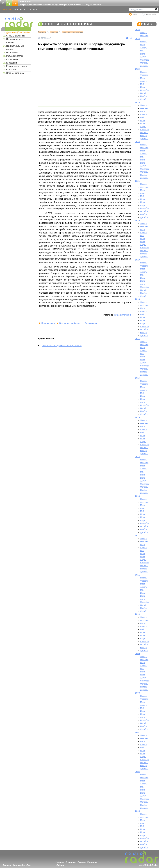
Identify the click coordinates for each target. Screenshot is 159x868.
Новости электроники (73, 32)
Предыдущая (48, 323)
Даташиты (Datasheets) (18, 32)
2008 (137, 693)
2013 (137, 496)
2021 (137, 181)
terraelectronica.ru (123, 315)
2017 (137, 339)
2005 (137, 811)
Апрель (144, 48)
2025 (137, 39)
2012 (137, 535)
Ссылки (82, 862)
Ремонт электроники (17, 66)
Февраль (144, 36)
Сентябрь (145, 60)
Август (143, 57)
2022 (137, 142)
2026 (137, 30)
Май (142, 51)
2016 (137, 378)
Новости (7, 9)
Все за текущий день (70, 323)
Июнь (143, 87)
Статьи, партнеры (15, 73)
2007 (137, 732)
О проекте (19, 9)
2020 (137, 220)
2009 (137, 654)
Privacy (60, 865)
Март (143, 45)
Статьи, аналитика (16, 36)
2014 (137, 457)
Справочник (12, 59)
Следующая (91, 323)
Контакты (33, 9)
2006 (137, 772)
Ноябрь (144, 96)
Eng (29, 865)
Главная (42, 32)
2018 (137, 299)
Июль (143, 54)
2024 (137, 69)
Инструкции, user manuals (15, 41)
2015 (137, 417)
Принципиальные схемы (15, 47)
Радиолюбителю (15, 56)
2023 (137, 102)
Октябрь (144, 63)
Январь (144, 33)
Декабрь (144, 66)
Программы (12, 53)
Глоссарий (11, 63)
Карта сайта (19, 865)
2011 (137, 575)
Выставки (11, 70)
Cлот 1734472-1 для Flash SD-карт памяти (62, 346)
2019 (137, 260)
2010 (137, 614)
